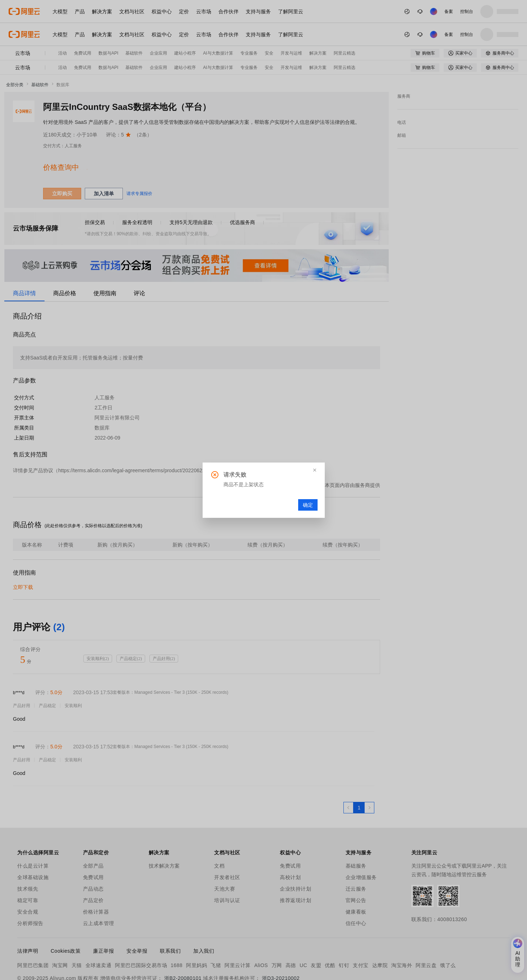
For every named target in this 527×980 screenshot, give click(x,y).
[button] (315, 470)
